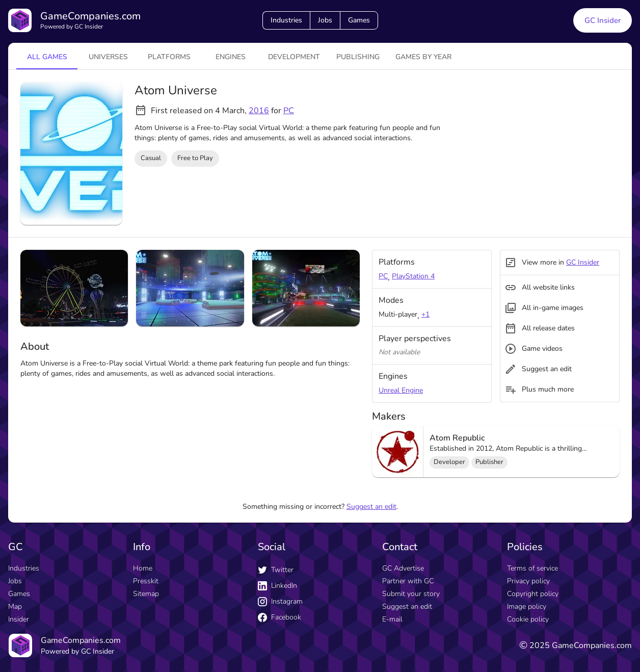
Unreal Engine (401, 390)
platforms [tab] (169, 57)
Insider (19, 619)
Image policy (527, 606)
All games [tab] (47, 57)
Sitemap (146, 594)
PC (289, 111)
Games (359, 20)
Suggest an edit (371, 507)
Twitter (276, 570)
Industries (286, 20)
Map (15, 606)
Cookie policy (528, 619)
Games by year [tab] (423, 57)
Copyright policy (533, 594)
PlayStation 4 (413, 276)
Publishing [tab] (358, 57)
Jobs (325, 20)
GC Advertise (403, 568)
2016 (259, 111)
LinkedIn (277, 586)
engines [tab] (231, 57)
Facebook (279, 617)
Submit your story (411, 594)
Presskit (146, 581)
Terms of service (532, 568)
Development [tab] (294, 57)
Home (143, 568)
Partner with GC (408, 581)
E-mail (392, 619)
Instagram (280, 601)
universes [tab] (108, 57)
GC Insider (583, 262)
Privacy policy (528, 581)
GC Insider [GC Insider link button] (603, 20)
